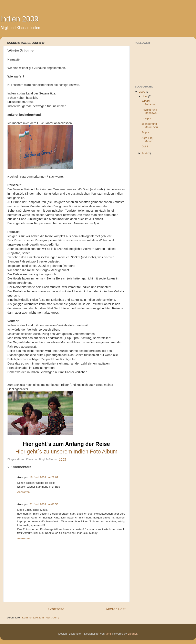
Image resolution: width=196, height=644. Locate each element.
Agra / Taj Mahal (147, 140)
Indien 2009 (19, 19)
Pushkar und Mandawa (149, 111)
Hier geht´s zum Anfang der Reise (66, 444)
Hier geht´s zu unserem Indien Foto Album (66, 452)
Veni (108, 634)
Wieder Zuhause (148, 103)
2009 (142, 92)
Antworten (24, 492)
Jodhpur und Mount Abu (150, 125)
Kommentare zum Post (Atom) (41, 618)
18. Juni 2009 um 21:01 (44, 477)
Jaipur (145, 132)
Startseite (56, 609)
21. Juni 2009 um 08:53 (44, 504)
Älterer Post (116, 609)
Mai (145, 153)
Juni (145, 96)
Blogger (132, 634)
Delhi (145, 146)
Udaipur (146, 118)
